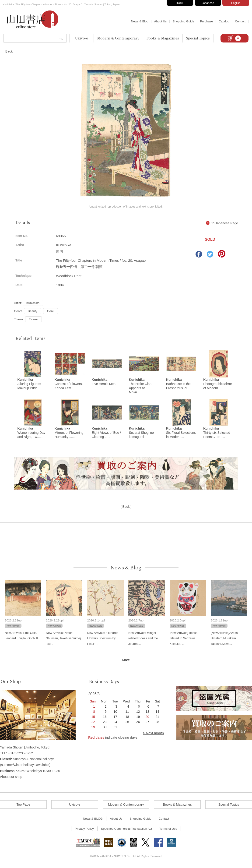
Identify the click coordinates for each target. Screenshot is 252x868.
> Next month (153, 734)
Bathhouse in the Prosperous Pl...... (179, 384)
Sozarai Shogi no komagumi (141, 433)
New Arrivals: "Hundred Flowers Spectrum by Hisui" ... (103, 639)
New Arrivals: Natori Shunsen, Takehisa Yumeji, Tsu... (64, 639)
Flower (33, 319)
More (126, 661)
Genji (50, 311)
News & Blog (140, 21)
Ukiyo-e (82, 38)
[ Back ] (9, 51)
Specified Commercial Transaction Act (127, 829)
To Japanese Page (222, 223)
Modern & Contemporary (118, 38)
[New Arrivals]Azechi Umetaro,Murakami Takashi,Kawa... (224, 639)
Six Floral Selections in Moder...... (181, 433)
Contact (240, 21)
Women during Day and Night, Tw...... (31, 433)
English (236, 3)
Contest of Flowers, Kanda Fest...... (69, 384)
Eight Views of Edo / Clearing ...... (106, 433)
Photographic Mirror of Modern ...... (218, 384)
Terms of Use (168, 829)
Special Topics (198, 38)
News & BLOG (93, 819)
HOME (180, 3)
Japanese (208, 3)
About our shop (11, 777)
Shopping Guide (183, 21)
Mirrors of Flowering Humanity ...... (69, 433)
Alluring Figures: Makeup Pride (29, 384)
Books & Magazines (163, 38)
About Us (160, 21)
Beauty (32, 311)
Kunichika (33, 303)
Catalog (224, 21)
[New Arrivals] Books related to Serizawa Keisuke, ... (184, 639)
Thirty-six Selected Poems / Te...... (217, 433)
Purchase (206, 21)
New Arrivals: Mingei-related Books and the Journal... (143, 639)
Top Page (23, 805)
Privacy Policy (84, 829)
